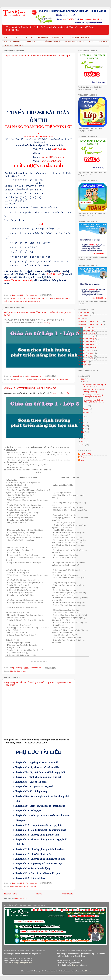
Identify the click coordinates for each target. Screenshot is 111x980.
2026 (83, 379)
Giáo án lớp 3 (43, 379)
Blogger (88, 971)
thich (83, 460)
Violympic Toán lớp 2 (60, 37)
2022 (83, 426)
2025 (83, 416)
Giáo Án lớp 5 (64, 379)
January (86, 412)
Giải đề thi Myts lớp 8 (32, 301)
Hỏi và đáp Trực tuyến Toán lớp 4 (90, 324)
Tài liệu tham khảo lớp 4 (97, 41)
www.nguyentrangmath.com (22, 963)
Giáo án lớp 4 (53, 379)
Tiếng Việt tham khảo (53, 41)
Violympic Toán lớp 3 (81, 37)
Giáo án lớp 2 (32, 379)
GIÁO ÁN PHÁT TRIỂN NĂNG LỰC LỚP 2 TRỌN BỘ (30, 388)
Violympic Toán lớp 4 (12, 41)
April (85, 382)
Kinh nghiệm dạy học (86, 327)
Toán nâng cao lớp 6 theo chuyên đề (23, 886)
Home (39, 894)
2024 (83, 419)
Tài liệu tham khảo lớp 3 (74, 41)
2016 (83, 445)
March (85, 406)
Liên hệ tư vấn (43, 37)
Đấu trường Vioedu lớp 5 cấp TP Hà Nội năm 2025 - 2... (94, 386)
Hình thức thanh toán (25, 37)
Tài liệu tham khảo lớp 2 (87, 339)
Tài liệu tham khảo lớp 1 (87, 336)
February (86, 409)
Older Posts (67, 894)
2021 (83, 429)
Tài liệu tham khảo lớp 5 (13, 45)
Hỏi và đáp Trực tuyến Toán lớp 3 (90, 321)
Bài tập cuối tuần (84, 313)
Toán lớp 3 (8, 37)
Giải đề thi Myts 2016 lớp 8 (20, 298)
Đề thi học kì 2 (84, 365)
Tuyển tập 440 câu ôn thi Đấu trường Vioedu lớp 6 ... (93, 391)
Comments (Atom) (21, 899)
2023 (83, 423)
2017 (83, 442)
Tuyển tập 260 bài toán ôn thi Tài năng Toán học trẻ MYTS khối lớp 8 (37, 56)
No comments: (32, 295)
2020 (83, 432)
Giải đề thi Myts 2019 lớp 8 (14, 301)
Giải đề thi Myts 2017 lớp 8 (40, 298)
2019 (83, 435)
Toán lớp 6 (76, 965)
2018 (83, 438)
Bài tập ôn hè (83, 316)
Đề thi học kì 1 (84, 362)
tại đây (47, 323)
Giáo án (13, 379)
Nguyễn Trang (86, 454)
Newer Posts (11, 894)
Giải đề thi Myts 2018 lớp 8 (60, 298)
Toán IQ (84, 457)
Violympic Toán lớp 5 (32, 41)
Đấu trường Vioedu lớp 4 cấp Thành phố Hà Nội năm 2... (93, 396)
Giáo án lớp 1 (21, 379)
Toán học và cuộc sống (87, 333)
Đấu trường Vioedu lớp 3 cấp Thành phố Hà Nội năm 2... (93, 401)
